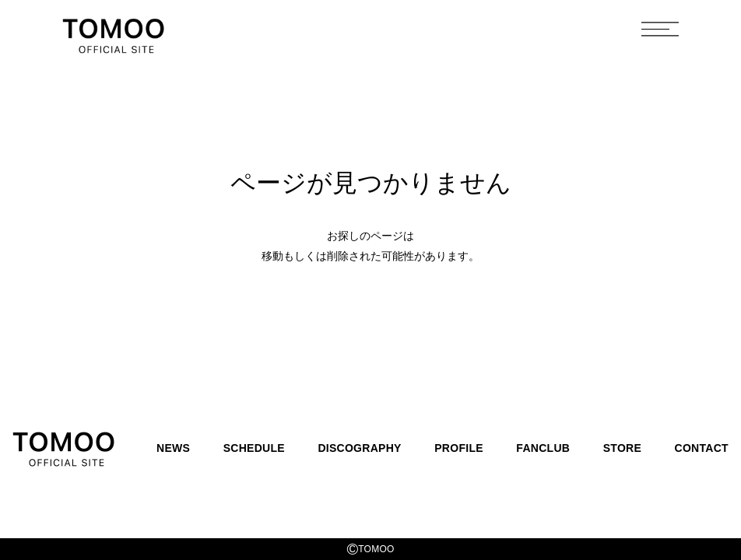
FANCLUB (543, 448)
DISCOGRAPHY (359, 448)
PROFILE (459, 448)
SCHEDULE (254, 448)
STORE (622, 448)
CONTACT (702, 448)
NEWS (173, 448)
